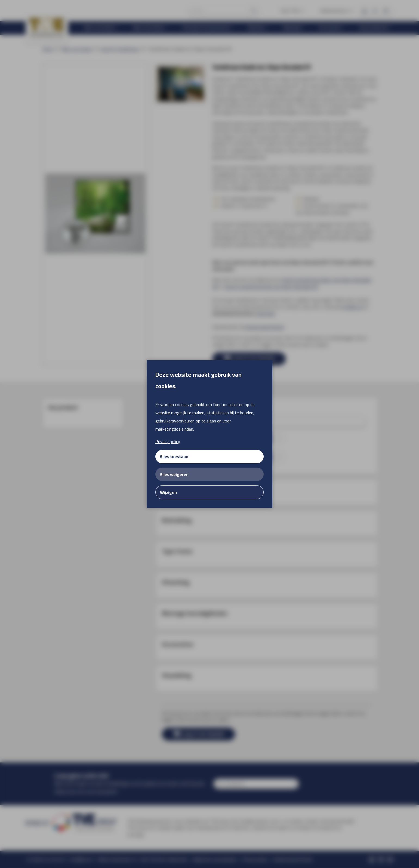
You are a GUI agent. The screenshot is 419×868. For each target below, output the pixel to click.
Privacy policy (168, 441)
